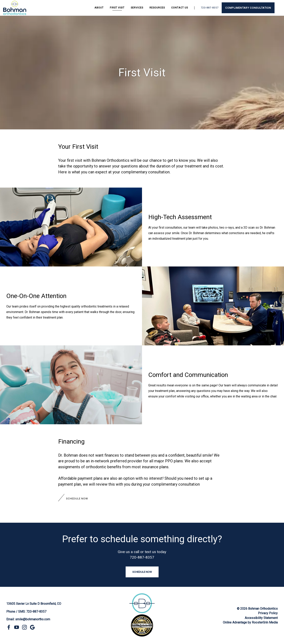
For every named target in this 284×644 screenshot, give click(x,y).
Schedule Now (77, 498)
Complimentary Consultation (248, 8)
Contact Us (180, 8)
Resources (157, 8)
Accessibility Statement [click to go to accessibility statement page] (261, 618)
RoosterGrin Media (265, 622)
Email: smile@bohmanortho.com (28, 619)
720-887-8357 (210, 8)
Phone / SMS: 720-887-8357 (26, 612)
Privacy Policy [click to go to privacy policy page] (268, 613)
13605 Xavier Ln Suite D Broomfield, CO (34, 604)
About (99, 8)
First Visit (117, 8)
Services (137, 8)
